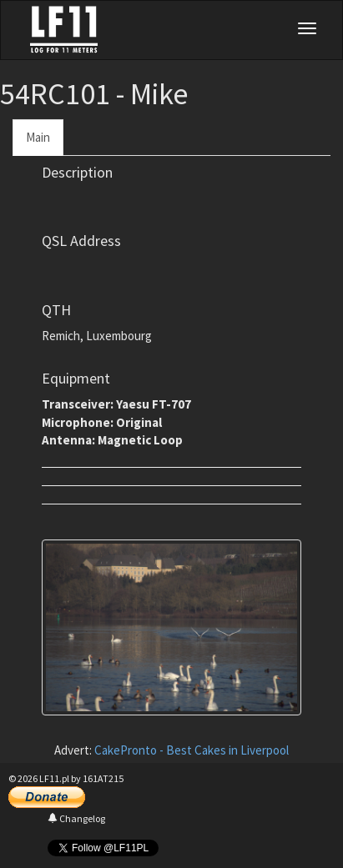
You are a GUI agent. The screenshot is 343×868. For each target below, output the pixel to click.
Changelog (76, 818)
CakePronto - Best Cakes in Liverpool (192, 750)
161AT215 (103, 778)
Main (38, 137)
